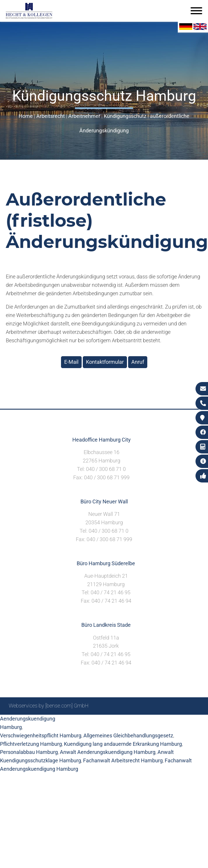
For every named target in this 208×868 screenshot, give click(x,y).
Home (26, 116)
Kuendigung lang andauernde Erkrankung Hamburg (123, 744)
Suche (109, 721)
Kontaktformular (105, 362)
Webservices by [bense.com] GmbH (49, 706)
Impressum (132, 721)
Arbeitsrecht (51, 116)
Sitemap (88, 721)
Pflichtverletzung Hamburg (31, 744)
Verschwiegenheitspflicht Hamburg (41, 735)
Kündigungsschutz (125, 116)
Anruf (138, 362)
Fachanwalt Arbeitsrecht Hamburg (123, 760)
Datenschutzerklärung (174, 721)
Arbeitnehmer (84, 116)
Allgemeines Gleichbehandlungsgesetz (128, 735)
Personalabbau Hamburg (29, 752)
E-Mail (71, 362)
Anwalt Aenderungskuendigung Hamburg (108, 752)
